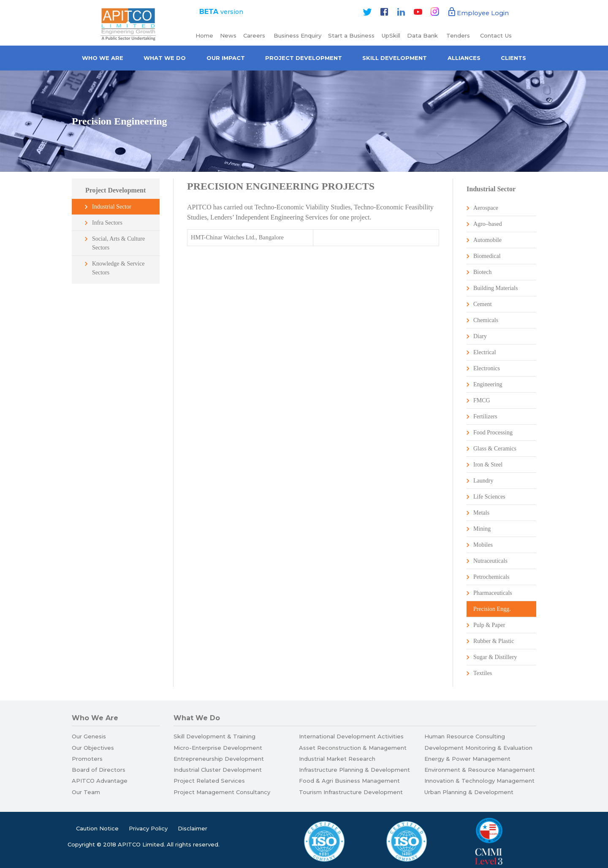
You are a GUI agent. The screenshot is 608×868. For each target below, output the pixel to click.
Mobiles (483, 545)
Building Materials (495, 288)
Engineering (488, 384)
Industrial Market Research (337, 759)
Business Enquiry (297, 35)
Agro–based (488, 224)
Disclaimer (193, 828)
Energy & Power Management (467, 759)
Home (204, 35)
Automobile (487, 240)
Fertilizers (485, 416)
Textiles (483, 673)
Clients (513, 58)
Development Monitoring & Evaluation (478, 748)
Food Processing (493, 433)
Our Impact (226, 58)
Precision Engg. (492, 609)
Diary (480, 336)
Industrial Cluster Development (218, 770)
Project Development (304, 58)
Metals (481, 513)
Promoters (87, 759)
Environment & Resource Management (480, 770)
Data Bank (422, 35)
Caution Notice (97, 828)
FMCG (482, 400)
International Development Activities (351, 736)
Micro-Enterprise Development (218, 748)
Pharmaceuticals (493, 593)
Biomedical (487, 256)
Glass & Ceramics (495, 449)
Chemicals (486, 320)
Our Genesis (89, 736)
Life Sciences (489, 497)
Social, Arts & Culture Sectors (118, 243)
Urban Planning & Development (469, 792)
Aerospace (486, 208)
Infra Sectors (107, 223)
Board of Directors (99, 770)
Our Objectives (93, 748)
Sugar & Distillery (495, 657)
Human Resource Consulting (465, 736)
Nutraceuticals (490, 561)
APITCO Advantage (100, 781)
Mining (482, 529)
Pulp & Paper (489, 625)
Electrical (485, 352)
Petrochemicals (491, 577)
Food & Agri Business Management (349, 781)
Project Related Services (209, 781)
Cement (483, 304)
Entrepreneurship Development (219, 759)
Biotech (483, 272)
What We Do (165, 58)
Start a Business (351, 35)
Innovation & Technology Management (479, 781)
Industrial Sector (112, 207)
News (228, 35)
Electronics (487, 368)
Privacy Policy (148, 828)
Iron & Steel (488, 465)
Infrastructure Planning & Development (354, 770)
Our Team (86, 792)
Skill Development (395, 58)
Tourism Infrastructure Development (351, 792)
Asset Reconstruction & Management (353, 748)
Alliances (464, 58)
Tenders (459, 35)
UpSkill (391, 35)
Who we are (103, 58)
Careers (255, 35)
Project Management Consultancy (222, 792)
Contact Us (496, 35)
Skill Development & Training (214, 736)
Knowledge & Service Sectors (118, 268)
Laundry (483, 481)
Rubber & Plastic (494, 641)
